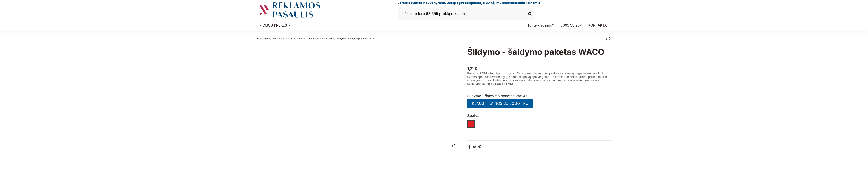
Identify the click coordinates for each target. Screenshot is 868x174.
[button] (571, 25)
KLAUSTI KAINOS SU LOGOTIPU (500, 103)
